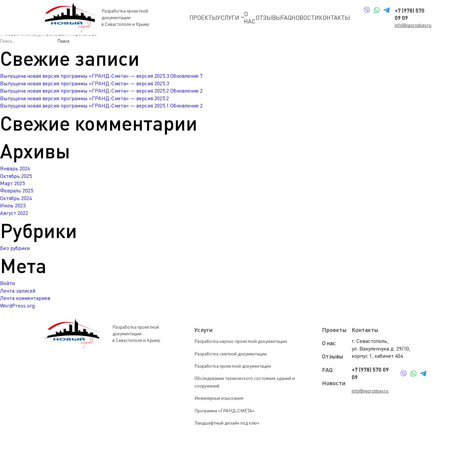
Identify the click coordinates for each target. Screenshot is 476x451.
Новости (305, 18)
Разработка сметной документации (231, 354)
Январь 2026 (15, 168)
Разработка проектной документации (233, 366)
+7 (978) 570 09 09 (370, 373)
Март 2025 (12, 183)
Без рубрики (15, 248)
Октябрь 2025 (16, 176)
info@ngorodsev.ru (413, 25)
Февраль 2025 (17, 190)
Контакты (335, 18)
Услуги (231, 18)
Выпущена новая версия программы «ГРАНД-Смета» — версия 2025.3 (84, 83)
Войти (7, 283)
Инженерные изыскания (219, 398)
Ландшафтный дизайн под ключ (227, 423)
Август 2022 (14, 213)
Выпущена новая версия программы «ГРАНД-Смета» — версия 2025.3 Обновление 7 (101, 76)
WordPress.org (17, 306)
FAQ (286, 18)
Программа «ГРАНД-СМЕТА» (225, 410)
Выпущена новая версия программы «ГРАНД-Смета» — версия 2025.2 (84, 98)
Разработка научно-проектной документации (241, 341)
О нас (250, 18)
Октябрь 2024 (16, 198)
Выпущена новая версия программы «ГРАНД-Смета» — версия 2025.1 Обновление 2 (101, 105)
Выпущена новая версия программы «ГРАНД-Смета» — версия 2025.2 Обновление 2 (101, 91)
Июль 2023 (13, 205)
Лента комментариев (25, 298)
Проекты (203, 18)
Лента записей (18, 291)
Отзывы (268, 18)
